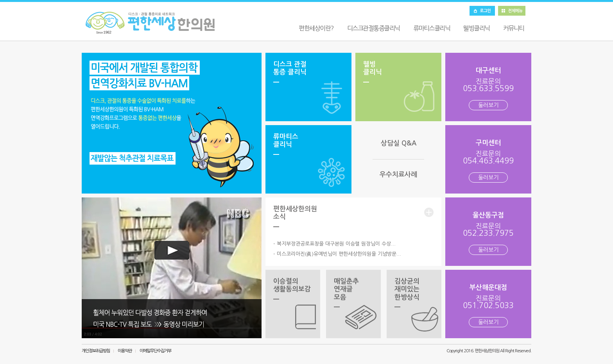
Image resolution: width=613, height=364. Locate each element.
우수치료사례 (398, 175)
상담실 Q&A (399, 143)
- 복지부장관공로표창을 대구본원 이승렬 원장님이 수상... (334, 244)
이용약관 (125, 351)
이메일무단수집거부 (155, 351)
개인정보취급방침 (96, 351)
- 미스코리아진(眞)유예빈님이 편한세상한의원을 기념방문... (337, 254)
